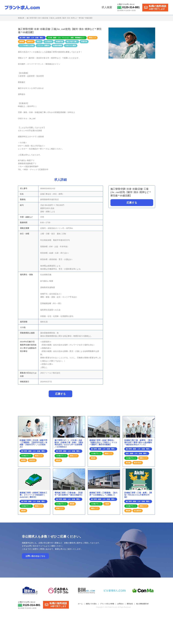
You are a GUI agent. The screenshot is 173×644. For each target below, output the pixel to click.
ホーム (80, 605)
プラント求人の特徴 (107, 605)
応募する (132, 203)
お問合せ (120, 605)
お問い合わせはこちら (35, 558)
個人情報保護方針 (142, 605)
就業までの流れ (91, 605)
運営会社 (130, 605)
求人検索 (108, 7)
